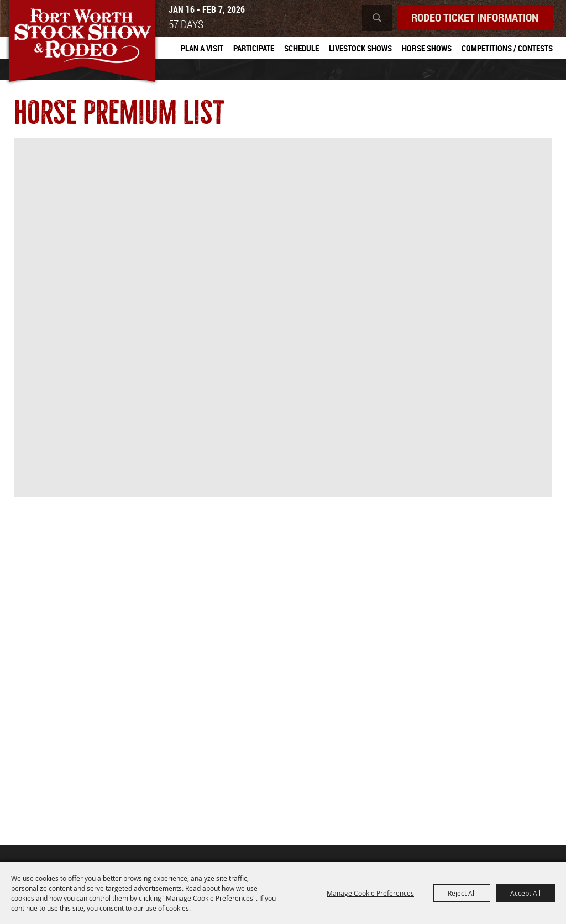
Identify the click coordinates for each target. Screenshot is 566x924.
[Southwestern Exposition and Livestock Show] (82, 43)
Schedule (302, 48)
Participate (254, 48)
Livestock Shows (360, 48)
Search (377, 18)
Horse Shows (427, 48)
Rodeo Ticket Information (475, 17)
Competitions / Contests (507, 48)
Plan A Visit (202, 48)
